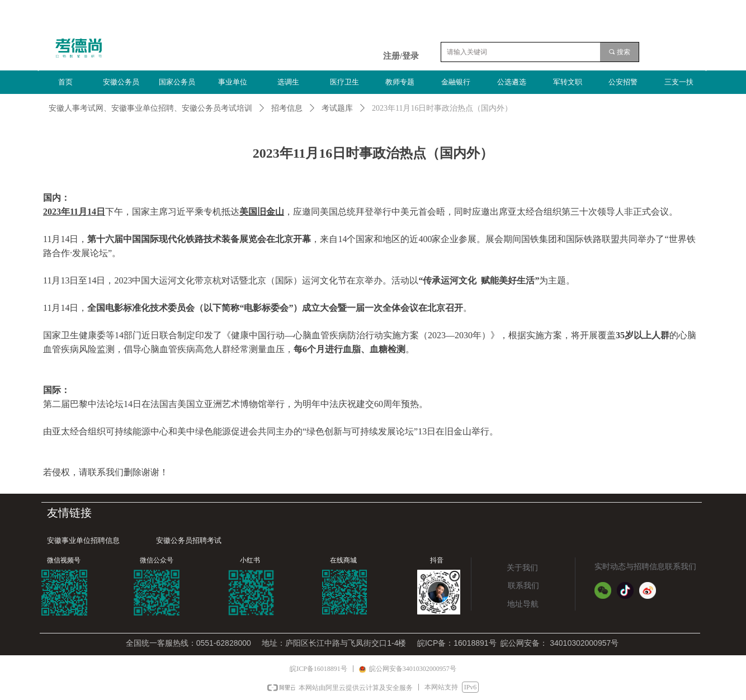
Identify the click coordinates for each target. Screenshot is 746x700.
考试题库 (337, 108)
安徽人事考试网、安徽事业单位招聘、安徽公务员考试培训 (150, 108)
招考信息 (287, 108)
